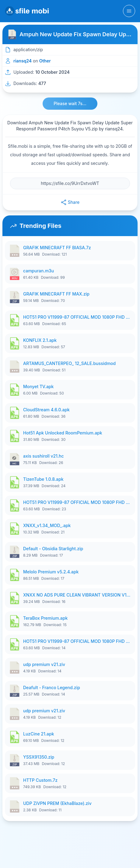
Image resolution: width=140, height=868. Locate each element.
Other (45, 61)
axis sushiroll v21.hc (44, 456)
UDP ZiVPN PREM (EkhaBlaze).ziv (57, 803)
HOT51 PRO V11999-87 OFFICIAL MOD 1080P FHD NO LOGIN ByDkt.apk (77, 317)
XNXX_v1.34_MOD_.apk (47, 525)
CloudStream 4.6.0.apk (46, 410)
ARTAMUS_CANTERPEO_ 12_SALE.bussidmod (69, 363)
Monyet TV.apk (38, 386)
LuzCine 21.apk (38, 734)
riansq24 (23, 61)
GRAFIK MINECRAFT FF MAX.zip (56, 294)
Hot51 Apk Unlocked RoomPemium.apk (63, 433)
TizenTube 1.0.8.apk (43, 479)
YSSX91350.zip (39, 757)
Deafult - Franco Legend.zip (52, 687)
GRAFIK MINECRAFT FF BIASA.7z (57, 248)
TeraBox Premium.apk (45, 618)
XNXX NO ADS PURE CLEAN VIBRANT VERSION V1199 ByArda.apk (77, 595)
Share (70, 202)
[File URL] (70, 183)
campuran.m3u (38, 271)
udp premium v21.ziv (44, 664)
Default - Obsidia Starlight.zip (53, 549)
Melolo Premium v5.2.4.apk (51, 572)
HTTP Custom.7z (40, 780)
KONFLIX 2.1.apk (40, 340)
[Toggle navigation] (129, 11)
